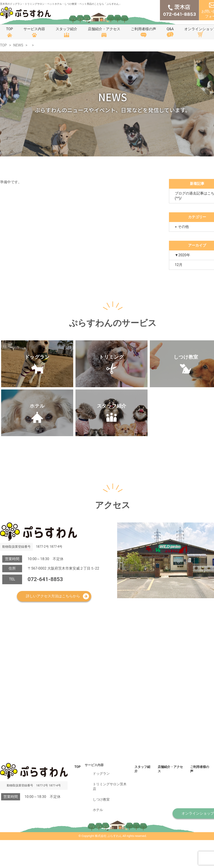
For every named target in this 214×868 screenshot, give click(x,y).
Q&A (170, 29)
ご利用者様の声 (143, 29)
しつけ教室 (95, 830)
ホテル (92, 837)
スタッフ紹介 (66, 29)
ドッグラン (95, 817)
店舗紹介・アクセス (104, 29)
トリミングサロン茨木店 (104, 824)
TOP (9, 29)
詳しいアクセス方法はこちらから (53, 641)
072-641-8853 (45, 624)
